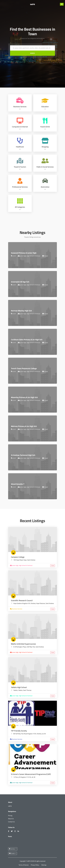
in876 (32, 4)
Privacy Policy (35, 865)
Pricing (10, 816)
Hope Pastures (41, 603)
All (45, 734)
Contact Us (11, 822)
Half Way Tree (31, 647)
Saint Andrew (31, 560)
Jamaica (12, 849)
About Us (11, 819)
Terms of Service (24, 865)
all (43, 734)
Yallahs (20, 690)
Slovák (12, 853)
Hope (25, 560)
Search (32, 53)
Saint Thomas (27, 690)
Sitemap (44, 865)
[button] (62, 4)
